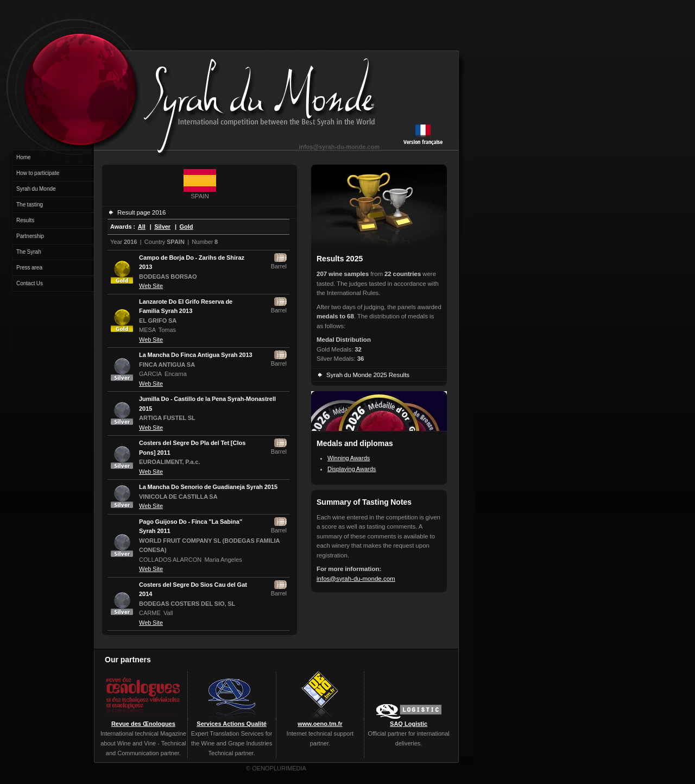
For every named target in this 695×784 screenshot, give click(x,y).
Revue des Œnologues (143, 724)
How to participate (38, 173)
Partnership (30, 236)
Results (25, 220)
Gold (187, 227)
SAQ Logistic (409, 724)
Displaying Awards (352, 469)
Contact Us (30, 283)
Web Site (151, 286)
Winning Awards (349, 458)
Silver (162, 227)
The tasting (30, 205)
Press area (29, 268)
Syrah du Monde (36, 189)
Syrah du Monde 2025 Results (368, 375)
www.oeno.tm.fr (320, 724)
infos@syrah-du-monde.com (339, 147)
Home (24, 157)
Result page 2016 (141, 212)
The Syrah (29, 252)
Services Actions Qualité (232, 724)
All (142, 227)
